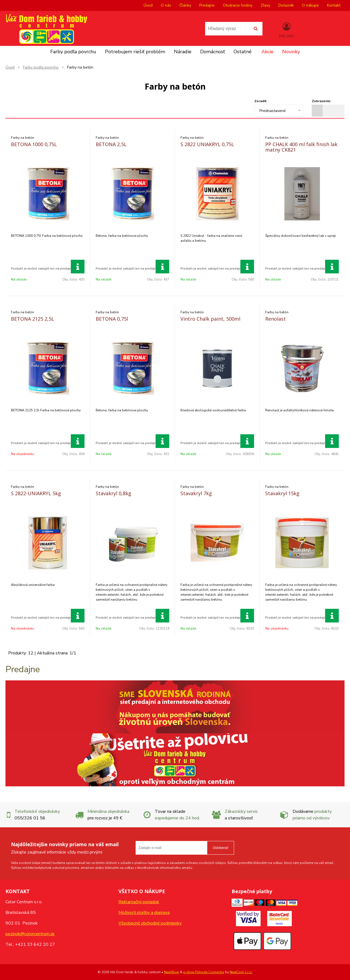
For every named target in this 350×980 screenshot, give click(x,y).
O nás (166, 5)
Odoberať (221, 848)
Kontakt (334, 5)
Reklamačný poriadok (139, 902)
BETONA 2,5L (111, 144)
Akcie (267, 52)
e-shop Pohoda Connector (204, 972)
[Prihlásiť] (286, 30)
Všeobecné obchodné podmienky (150, 923)
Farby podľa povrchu (73, 52)
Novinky (291, 52)
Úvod (148, 5)
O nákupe (310, 5)
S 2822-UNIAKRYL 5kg (36, 493)
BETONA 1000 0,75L (34, 144)
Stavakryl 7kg (196, 493)
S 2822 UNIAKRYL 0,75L (207, 144)
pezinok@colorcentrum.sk (30, 934)
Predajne (207, 5)
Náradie (183, 52)
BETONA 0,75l (112, 319)
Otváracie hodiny (238, 5)
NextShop (172, 972)
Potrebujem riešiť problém (135, 52)
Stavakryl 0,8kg (113, 493)
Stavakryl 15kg (282, 493)
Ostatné (243, 52)
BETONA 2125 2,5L (33, 319)
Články (185, 5)
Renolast (275, 319)
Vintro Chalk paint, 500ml (210, 319)
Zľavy (265, 5)
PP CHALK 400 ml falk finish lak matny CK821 (301, 147)
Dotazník (286, 5)
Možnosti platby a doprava (144, 913)
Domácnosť (212, 52)
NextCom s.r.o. (241, 972)
